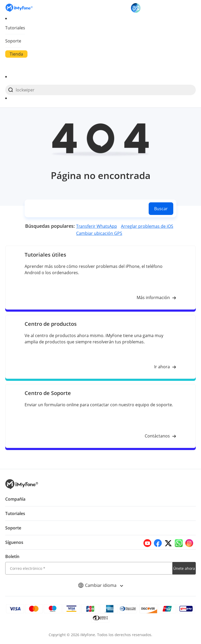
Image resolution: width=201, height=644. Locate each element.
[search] (100, 90)
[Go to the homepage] (22, 8)
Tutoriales (15, 28)
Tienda (16, 54)
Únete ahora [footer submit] (184, 568)
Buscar (161, 209)
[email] (89, 568)
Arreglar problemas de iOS (147, 226)
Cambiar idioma (101, 585)
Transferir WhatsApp (97, 226)
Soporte (13, 41)
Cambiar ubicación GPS (99, 233)
